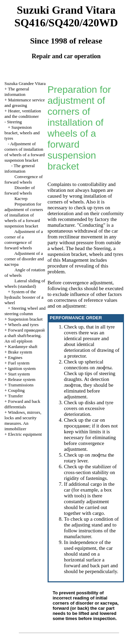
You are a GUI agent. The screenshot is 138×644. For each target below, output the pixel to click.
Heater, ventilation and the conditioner (23, 114)
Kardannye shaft (23, 346)
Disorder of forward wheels (20, 190)
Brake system (20, 352)
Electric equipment (25, 434)
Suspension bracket (26, 319)
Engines (15, 357)
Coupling (16, 390)
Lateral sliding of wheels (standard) (25, 283)
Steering (15, 122)
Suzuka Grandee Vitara (25, 83)
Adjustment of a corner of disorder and (24, 259)
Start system (19, 374)
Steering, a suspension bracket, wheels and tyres (85, 251)
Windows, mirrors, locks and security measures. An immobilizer (23, 420)
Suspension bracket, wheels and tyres (22, 133)
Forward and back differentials (22, 404)
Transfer (15, 396)
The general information (17, 92)
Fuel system (19, 363)
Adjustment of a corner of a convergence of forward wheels (24, 240)
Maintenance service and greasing (25, 103)
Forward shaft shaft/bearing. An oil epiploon (25, 336)
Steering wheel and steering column (25, 311)
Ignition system (22, 368)
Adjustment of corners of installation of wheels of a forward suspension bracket (25, 152)
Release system (22, 379)
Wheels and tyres (23, 325)
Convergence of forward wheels (24, 179)
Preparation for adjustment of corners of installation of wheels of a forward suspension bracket (24, 215)
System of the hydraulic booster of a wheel (24, 297)
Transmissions (21, 385)
